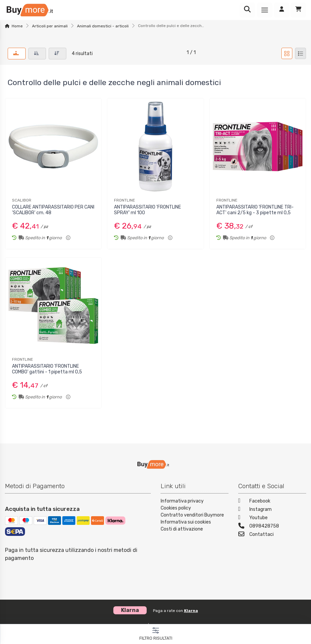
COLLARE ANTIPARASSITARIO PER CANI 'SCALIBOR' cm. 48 (53, 210)
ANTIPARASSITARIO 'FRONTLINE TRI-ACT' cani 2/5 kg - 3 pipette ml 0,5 (255, 210)
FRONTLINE (124, 200)
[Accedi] (282, 10)
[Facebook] (272, 502)
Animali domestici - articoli (103, 26)
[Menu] (265, 10)
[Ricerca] (247, 10)
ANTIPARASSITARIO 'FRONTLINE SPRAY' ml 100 (147, 210)
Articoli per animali (50, 26)
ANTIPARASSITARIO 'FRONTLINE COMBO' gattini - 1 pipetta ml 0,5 (47, 369)
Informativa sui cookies (186, 522)
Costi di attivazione (182, 529)
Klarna (191, 611)
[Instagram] (272, 510)
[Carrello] (298, 10)
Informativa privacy (182, 501)
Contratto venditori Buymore (192, 515)
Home (17, 26)
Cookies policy (176, 508)
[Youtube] (272, 518)
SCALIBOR (22, 200)
